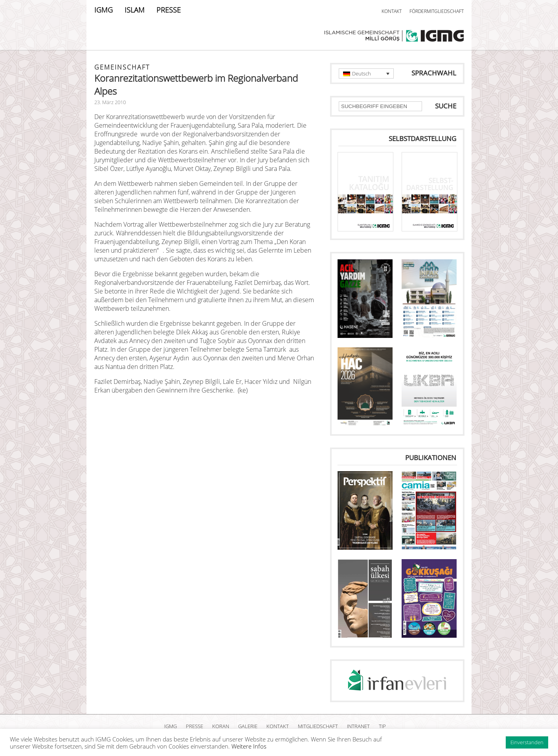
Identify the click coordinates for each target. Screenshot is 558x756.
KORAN (221, 726)
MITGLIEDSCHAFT (318, 726)
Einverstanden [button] (527, 742)
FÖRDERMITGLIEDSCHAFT (437, 11)
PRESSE (169, 10)
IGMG (104, 10)
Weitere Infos (249, 746)
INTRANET (358, 726)
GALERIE (248, 726)
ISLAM (135, 10)
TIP (382, 726)
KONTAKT (392, 11)
